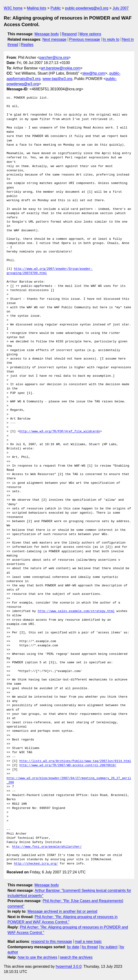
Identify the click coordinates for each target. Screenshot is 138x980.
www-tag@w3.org (57, 79)
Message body (47, 34)
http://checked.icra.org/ (36, 864)
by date (73, 947)
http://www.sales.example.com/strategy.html (76, 611)
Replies (27, 45)
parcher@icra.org (54, 58)
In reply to (111, 39)
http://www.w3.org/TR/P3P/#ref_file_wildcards (60, 432)
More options (90, 34)
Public (56, 8)
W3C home (13, 8)
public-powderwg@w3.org (87, 8)
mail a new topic (88, 942)
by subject (109, 947)
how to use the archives (38, 957)
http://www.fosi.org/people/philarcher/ (47, 847)
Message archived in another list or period (62, 911)
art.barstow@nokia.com (61, 68)
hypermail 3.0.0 (68, 966)
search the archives (76, 957)
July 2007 (121, 8)
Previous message (85, 39)
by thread (90, 947)
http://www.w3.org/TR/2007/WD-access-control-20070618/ (68, 765)
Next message (54, 39)
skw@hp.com (94, 73)
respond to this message (51, 942)
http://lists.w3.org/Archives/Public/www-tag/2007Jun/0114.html (75, 761)
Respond (69, 34)
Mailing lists (36, 8)
